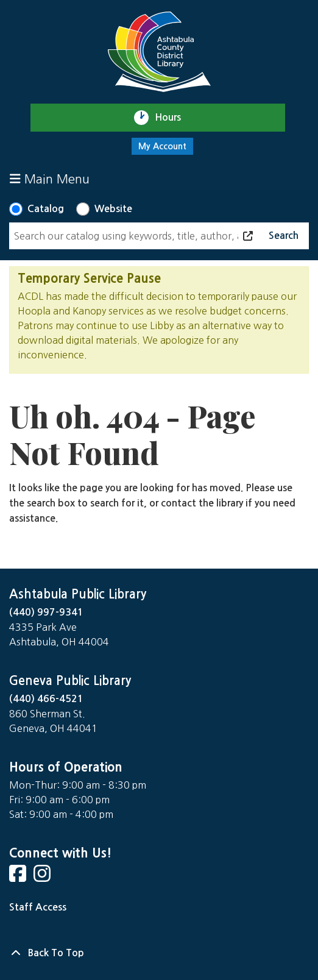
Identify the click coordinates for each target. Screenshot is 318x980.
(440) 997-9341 (46, 612)
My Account (162, 146)
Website (113, 209)
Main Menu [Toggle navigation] (50, 179)
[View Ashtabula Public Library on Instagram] (43, 877)
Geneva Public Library (70, 681)
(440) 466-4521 (46, 699)
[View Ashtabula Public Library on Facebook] (19, 877)
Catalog (46, 209)
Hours (173, 118)
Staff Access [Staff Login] (38, 907)
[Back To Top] (159, 953)
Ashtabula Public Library (78, 594)
